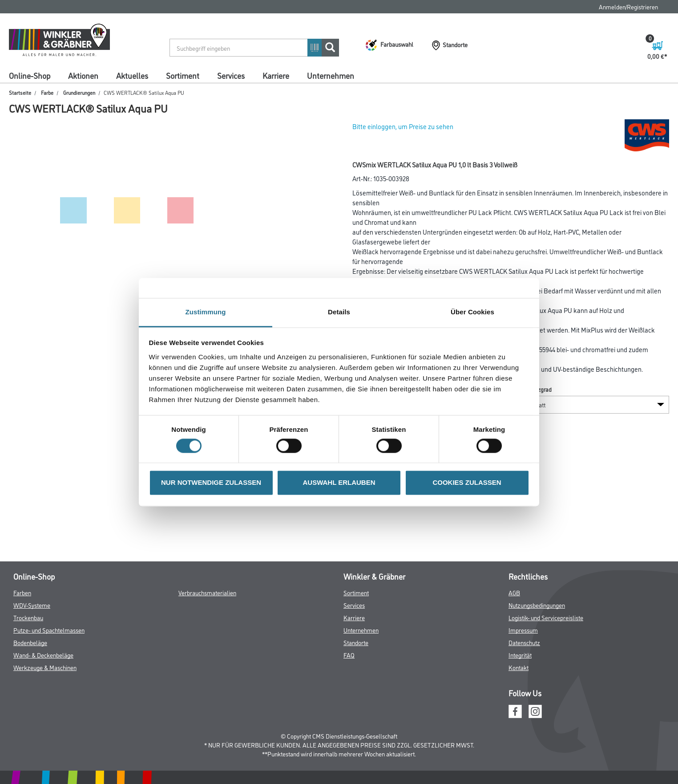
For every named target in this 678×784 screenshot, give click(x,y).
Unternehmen (331, 75)
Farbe (47, 92)
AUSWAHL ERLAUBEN (339, 483)
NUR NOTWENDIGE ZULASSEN (211, 483)
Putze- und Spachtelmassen (49, 630)
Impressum (523, 630)
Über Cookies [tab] (472, 312)
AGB (514, 592)
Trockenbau (28, 617)
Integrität (520, 655)
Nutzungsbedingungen (537, 605)
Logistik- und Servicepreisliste (546, 617)
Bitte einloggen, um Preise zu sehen (403, 126)
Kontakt (519, 667)
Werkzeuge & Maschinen (45, 667)
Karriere (276, 75)
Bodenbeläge (30, 642)
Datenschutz (524, 642)
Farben (22, 592)
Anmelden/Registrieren (628, 6)
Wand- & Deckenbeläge (43, 655)
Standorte (356, 642)
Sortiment (183, 75)
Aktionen (83, 75)
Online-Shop (30, 75)
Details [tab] (339, 312)
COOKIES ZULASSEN (467, 483)
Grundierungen (79, 92)
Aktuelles (132, 75)
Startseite (20, 92)
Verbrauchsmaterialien (207, 592)
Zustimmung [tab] (206, 312)
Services (231, 75)
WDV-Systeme (32, 605)
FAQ (349, 655)
